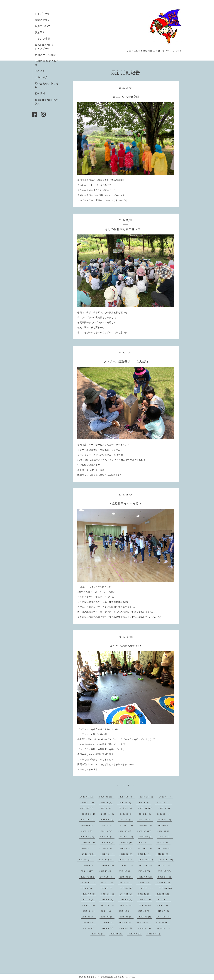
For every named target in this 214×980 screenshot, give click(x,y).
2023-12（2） (165, 825)
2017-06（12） (127, 888)
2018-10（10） (106, 871)
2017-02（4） (108, 894)
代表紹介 (40, 71)
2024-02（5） (127, 825)
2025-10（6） (125, 803)
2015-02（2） (164, 917)
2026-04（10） (107, 797)
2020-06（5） (165, 848)
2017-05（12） (146, 888)
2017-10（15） (145, 882)
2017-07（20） (107, 888)
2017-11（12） (126, 882)
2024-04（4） (88, 825)
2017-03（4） (89, 894)
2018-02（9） (165, 877)
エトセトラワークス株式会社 (100, 977)
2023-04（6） (127, 837)
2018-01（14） (89, 882)
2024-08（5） (107, 820)
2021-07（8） (164, 842)
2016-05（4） (89, 905)
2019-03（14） (108, 865)
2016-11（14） (163, 894)
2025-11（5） (107, 803)
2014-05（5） (126, 928)
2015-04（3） (127, 917)
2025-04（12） (146, 808)
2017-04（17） (166, 888)
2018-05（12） (107, 877)
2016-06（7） (164, 900)
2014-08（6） (163, 922)
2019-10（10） (164, 854)
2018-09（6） (126, 871)
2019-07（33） (126, 860)
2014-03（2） (164, 928)
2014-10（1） (125, 922)
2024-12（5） (127, 814)
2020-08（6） (126, 848)
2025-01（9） (108, 814)
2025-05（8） (126, 808)
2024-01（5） (146, 825)
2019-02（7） (127, 865)
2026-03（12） (127, 797)
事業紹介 (40, 32)
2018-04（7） (127, 877)
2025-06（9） (106, 808)
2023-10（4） (106, 831)
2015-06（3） (89, 917)
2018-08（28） (145, 871)
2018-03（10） (146, 877)
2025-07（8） (87, 808)
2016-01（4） (164, 905)
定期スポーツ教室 (45, 55)
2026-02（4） (147, 797)
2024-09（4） (88, 820)
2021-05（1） (87, 848)
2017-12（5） (107, 882)
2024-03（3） (108, 825)
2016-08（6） (126, 900)
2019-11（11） (145, 854)
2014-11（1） (108, 922)
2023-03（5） (146, 837)
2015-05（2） (108, 917)
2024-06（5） (146, 820)
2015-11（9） (107, 911)
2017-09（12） (164, 882)
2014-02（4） (99, 934)
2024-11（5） (145, 814)
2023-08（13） (145, 831)
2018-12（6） (165, 865)
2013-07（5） (154, 934)
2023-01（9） (89, 842)
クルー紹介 (41, 77)
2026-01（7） (166, 797)
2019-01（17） (146, 865)
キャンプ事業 (43, 39)
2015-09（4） (126, 911)
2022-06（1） (108, 842)
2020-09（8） (106, 848)
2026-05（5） (87, 797)
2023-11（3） (88, 831)
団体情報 (40, 93)
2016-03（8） (127, 905)
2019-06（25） (146, 860)
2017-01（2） (127, 894)
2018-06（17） (88, 877)
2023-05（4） (107, 837)
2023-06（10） (88, 837)
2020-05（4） (89, 854)
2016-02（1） (145, 905)
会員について (43, 26)
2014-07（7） (89, 928)
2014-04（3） (145, 928)
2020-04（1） (108, 854)
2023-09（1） (125, 831)
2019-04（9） (88, 865)
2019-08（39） (106, 860)
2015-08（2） (144, 911)
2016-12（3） (145, 894)
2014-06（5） (107, 928)
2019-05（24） (167, 860)
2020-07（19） (145, 848)
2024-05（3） (165, 820)
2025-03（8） (165, 808)
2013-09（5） (135, 934)
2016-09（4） (107, 900)
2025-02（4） (89, 814)
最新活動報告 (43, 20)
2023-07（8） (164, 831)
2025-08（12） (164, 803)
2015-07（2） (163, 911)
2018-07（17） (165, 871)
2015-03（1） (145, 917)
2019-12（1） (127, 854)
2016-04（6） (108, 905)
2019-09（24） (86, 860)
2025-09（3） (144, 803)
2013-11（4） (117, 934)
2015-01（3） (90, 922)
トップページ (43, 14)
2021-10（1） (126, 842)
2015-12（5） (89, 911)
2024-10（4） (164, 814)
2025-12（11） (88, 803)
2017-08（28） (87, 888)
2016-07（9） (145, 900)
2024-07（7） (126, 820)
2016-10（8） (89, 900)
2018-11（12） (88, 871)
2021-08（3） (145, 842)
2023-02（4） (166, 837)
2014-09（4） (144, 922)
